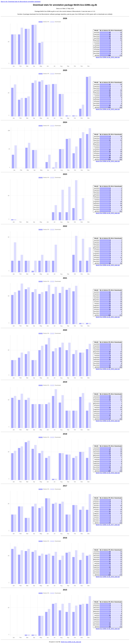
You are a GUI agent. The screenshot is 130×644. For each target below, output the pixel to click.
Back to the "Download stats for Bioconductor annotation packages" (21, 2)
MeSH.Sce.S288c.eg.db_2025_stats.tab (108, 109)
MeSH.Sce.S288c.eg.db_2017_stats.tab (108, 525)
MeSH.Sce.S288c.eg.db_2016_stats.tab (108, 577)
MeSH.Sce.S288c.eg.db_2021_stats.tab (108, 317)
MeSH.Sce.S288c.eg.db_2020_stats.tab (108, 369)
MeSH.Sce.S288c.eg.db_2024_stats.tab (108, 161)
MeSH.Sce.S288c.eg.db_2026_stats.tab (108, 57)
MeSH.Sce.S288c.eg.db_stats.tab (71, 642)
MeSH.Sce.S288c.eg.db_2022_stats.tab (108, 265)
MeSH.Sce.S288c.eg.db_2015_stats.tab (108, 629)
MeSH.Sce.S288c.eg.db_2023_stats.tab (108, 213)
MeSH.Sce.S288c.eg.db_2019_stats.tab (108, 421)
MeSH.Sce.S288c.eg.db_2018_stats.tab (108, 473)
